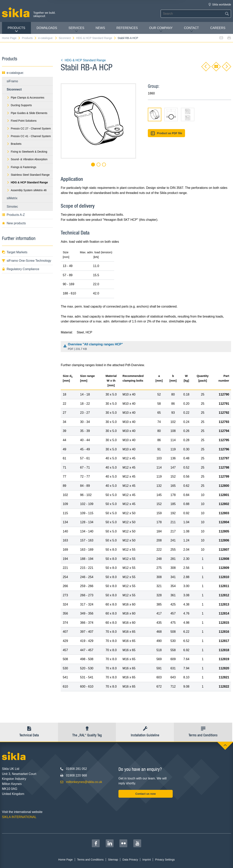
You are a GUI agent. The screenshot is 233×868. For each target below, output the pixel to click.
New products (14, 223)
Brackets (14, 144)
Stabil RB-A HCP (128, 38)
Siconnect (67, 38)
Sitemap (113, 860)
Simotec (12, 207)
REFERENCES (127, 28)
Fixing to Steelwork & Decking (27, 152)
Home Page (11, 38)
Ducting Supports (19, 105)
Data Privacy (130, 860)
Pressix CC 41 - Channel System (29, 136)
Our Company (161, 29)
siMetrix (12, 198)
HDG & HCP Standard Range (96, 38)
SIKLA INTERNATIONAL (19, 817)
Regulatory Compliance (21, 269)
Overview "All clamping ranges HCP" (147, 347)
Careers (218, 28)
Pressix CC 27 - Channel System (29, 129)
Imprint (147, 860)
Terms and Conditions (90, 860)
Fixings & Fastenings (21, 167)
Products (16, 29)
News (100, 28)
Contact (191, 29)
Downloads (47, 28)
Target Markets (15, 252)
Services (76, 29)
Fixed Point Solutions (22, 121)
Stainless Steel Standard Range (28, 175)
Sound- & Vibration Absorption (27, 159)
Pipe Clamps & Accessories (25, 98)
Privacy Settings (165, 860)
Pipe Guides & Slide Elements (27, 113)
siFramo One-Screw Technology (27, 261)
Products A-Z (13, 215)
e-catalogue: (48, 38)
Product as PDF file (166, 133)
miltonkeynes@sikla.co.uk (84, 782)
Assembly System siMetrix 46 (27, 190)
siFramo (12, 81)
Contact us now (145, 794)
